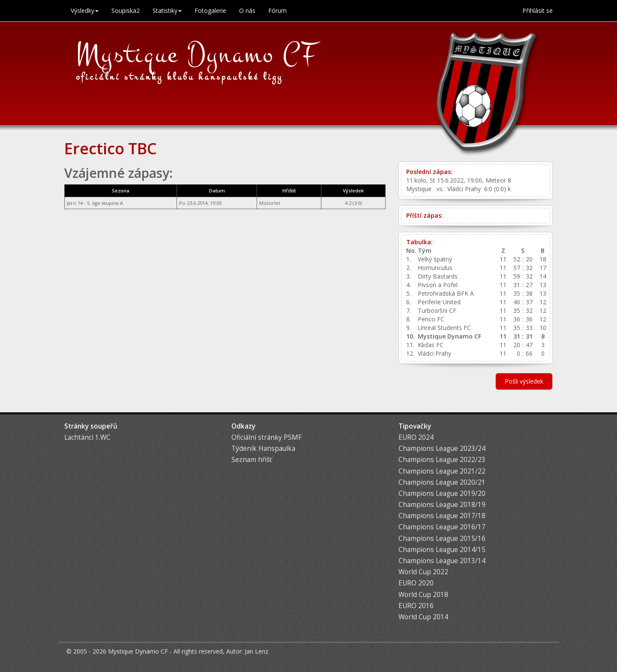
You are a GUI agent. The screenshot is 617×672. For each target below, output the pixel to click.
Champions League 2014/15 (442, 550)
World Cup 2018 (423, 595)
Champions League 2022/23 (442, 460)
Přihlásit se (538, 10)
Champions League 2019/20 (442, 493)
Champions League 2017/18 (442, 516)
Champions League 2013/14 (442, 561)
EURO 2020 (416, 583)
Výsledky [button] (85, 10)
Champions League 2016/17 (442, 527)
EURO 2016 (416, 606)
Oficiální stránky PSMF (267, 437)
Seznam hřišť (252, 460)
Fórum (277, 10)
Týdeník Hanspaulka (263, 448)
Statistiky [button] (167, 10)
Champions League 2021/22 (442, 471)
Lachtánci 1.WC (87, 437)
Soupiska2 (126, 10)
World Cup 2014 (423, 617)
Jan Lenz (256, 651)
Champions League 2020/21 (442, 482)
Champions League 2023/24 (442, 448)
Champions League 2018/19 (442, 505)
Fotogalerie (210, 10)
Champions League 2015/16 (442, 538)
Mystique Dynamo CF (197, 54)
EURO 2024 (416, 437)
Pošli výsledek (524, 381)
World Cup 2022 (423, 572)
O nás (247, 10)
